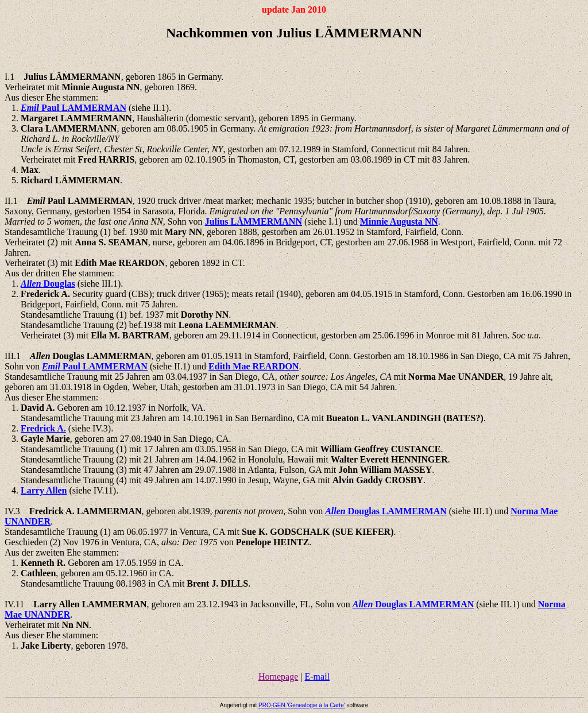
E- (317, 677)
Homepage (278, 677)
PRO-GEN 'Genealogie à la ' (302, 705)
